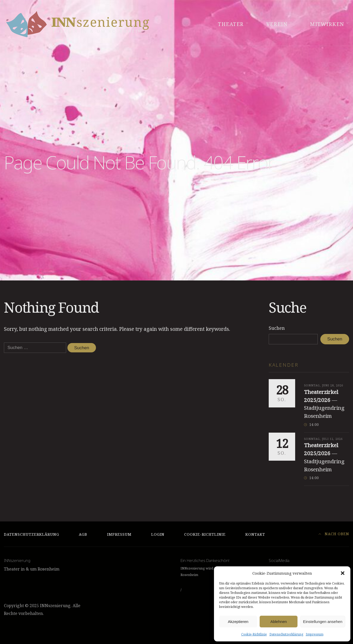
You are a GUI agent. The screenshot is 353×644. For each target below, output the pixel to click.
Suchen (277, 328)
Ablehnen (278, 622)
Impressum (315, 634)
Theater (231, 24)
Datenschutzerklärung (286, 634)
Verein (277, 24)
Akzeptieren (238, 622)
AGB (83, 534)
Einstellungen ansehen (323, 622)
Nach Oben (334, 534)
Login (158, 534)
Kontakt (255, 534)
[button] (343, 573)
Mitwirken (327, 24)
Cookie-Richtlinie (254, 634)
